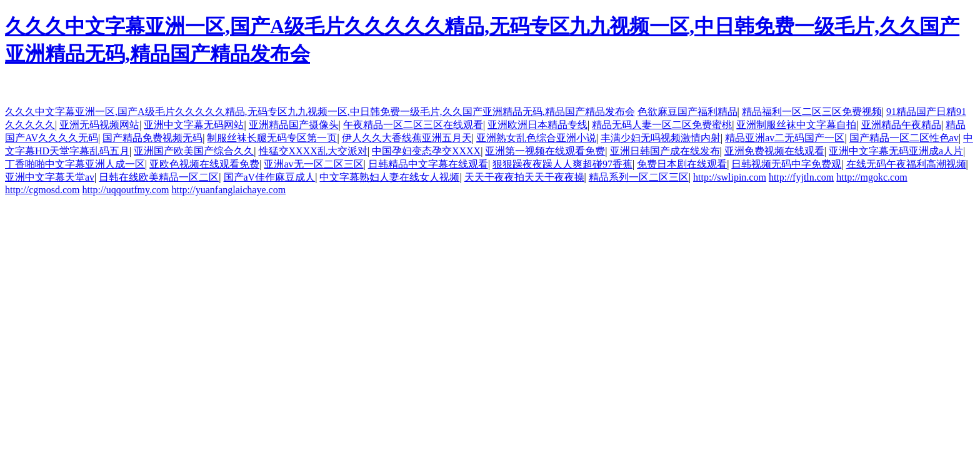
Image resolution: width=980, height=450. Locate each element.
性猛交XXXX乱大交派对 (313, 151)
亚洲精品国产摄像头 (294, 125)
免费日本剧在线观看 (682, 164)
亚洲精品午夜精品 (901, 125)
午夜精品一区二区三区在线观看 (413, 125)
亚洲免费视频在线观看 (774, 151)
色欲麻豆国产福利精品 (687, 112)
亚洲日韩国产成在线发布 (665, 151)
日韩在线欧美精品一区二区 (159, 177)
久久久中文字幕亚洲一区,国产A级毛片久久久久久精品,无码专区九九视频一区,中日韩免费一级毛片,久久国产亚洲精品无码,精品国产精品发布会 (320, 112)
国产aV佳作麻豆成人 (270, 177)
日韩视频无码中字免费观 (786, 164)
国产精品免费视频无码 (152, 138)
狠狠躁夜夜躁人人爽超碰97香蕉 (562, 164)
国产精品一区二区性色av (904, 138)
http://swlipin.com (730, 177)
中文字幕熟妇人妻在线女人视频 (389, 177)
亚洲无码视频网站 (99, 125)
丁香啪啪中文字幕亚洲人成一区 (75, 164)
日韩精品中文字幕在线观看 (428, 164)
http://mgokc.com (872, 177)
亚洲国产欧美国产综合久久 (194, 151)
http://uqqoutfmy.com (126, 190)
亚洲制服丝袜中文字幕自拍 (796, 125)
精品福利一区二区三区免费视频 (812, 112)
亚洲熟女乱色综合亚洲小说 (536, 138)
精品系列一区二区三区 (639, 177)
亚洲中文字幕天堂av (50, 177)
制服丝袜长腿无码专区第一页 (272, 138)
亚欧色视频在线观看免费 (204, 164)
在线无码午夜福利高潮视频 (906, 164)
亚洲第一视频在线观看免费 (545, 151)
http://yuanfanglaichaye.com (229, 190)
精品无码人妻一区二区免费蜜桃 (662, 125)
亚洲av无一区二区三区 (313, 164)
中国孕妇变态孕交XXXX (426, 151)
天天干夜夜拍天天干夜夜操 (524, 177)
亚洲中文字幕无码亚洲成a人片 (896, 151)
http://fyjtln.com (801, 177)
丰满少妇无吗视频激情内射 (661, 138)
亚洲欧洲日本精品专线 (537, 125)
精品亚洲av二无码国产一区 (785, 138)
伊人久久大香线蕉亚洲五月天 (407, 138)
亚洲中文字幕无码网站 (194, 125)
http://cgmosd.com (42, 190)
